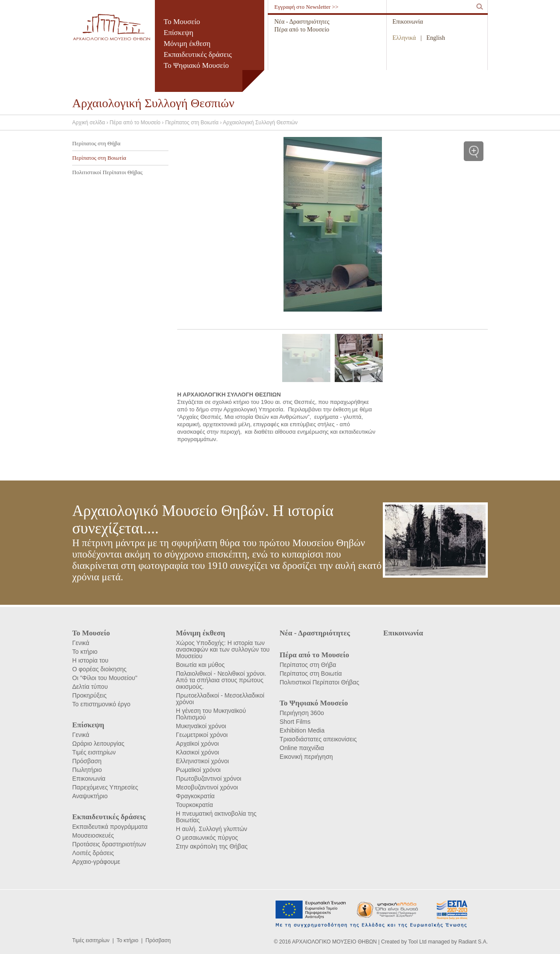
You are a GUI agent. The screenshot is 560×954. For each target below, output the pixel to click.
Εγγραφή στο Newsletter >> (306, 7)
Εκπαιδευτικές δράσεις (198, 54)
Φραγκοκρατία (195, 796)
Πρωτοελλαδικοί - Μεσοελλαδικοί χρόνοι (220, 699)
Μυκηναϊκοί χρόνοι (201, 726)
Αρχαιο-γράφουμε (96, 862)
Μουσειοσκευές (93, 835)
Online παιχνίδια (302, 748)
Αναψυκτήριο (90, 796)
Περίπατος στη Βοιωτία (99, 158)
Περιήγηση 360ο (302, 713)
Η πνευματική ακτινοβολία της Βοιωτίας (216, 817)
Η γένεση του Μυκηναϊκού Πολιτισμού (211, 714)
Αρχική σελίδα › (91, 123)
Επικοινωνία (408, 22)
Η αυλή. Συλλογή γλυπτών (212, 829)
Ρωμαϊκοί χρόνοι (198, 770)
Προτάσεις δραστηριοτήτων (109, 844)
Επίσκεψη (178, 33)
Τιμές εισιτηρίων (94, 752)
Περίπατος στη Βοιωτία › (194, 123)
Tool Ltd (417, 942)
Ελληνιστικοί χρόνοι (202, 761)
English (436, 38)
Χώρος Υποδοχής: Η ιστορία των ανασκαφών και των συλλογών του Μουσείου (223, 649)
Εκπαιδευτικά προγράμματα (110, 827)
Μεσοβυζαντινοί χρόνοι (207, 787)
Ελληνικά (404, 38)
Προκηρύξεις (89, 695)
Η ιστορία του (90, 660)
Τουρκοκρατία (194, 805)
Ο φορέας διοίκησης (99, 669)
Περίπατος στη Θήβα (96, 143)
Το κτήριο (85, 652)
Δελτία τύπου (90, 687)
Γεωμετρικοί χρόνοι (202, 735)
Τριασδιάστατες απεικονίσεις (318, 739)
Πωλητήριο (87, 770)
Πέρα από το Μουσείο (302, 30)
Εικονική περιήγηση (306, 757)
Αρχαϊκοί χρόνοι (197, 744)
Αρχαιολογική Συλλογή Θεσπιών (260, 123)
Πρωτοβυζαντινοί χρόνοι (208, 779)
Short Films (295, 722)
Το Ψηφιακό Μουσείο (196, 65)
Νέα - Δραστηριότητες (302, 22)
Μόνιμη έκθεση (187, 44)
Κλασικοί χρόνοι (198, 752)
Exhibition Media (302, 730)
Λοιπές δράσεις (93, 853)
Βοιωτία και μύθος (200, 665)
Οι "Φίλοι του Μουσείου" (105, 678)
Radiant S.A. (473, 942)
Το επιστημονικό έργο (101, 704)
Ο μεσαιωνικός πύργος (207, 838)
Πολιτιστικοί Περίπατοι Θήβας (107, 172)
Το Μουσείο (182, 22)
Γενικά (81, 643)
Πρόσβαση (87, 761)
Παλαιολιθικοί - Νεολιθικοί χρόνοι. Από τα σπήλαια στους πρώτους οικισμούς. (221, 680)
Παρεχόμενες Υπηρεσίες (105, 787)
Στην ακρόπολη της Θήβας (212, 846)
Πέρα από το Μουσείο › (138, 123)
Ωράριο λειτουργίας (98, 744)
